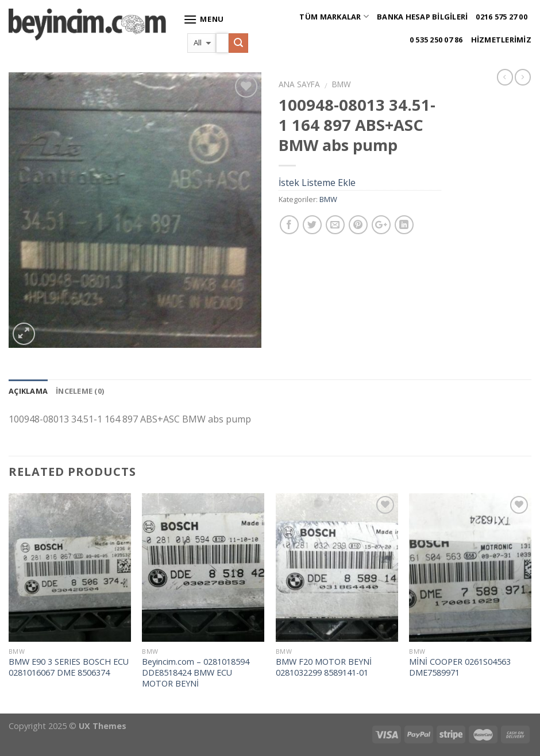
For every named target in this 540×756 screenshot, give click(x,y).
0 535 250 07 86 (436, 40)
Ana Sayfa (299, 84)
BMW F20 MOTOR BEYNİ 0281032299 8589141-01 (324, 667)
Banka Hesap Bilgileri (422, 17)
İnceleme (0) (80, 391)
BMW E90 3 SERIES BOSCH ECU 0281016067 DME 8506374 (69, 667)
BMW (342, 84)
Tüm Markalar (334, 16)
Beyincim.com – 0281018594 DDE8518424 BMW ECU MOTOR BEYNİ (196, 672)
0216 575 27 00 (502, 17)
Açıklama (28, 391)
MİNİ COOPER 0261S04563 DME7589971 (460, 667)
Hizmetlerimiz (501, 40)
